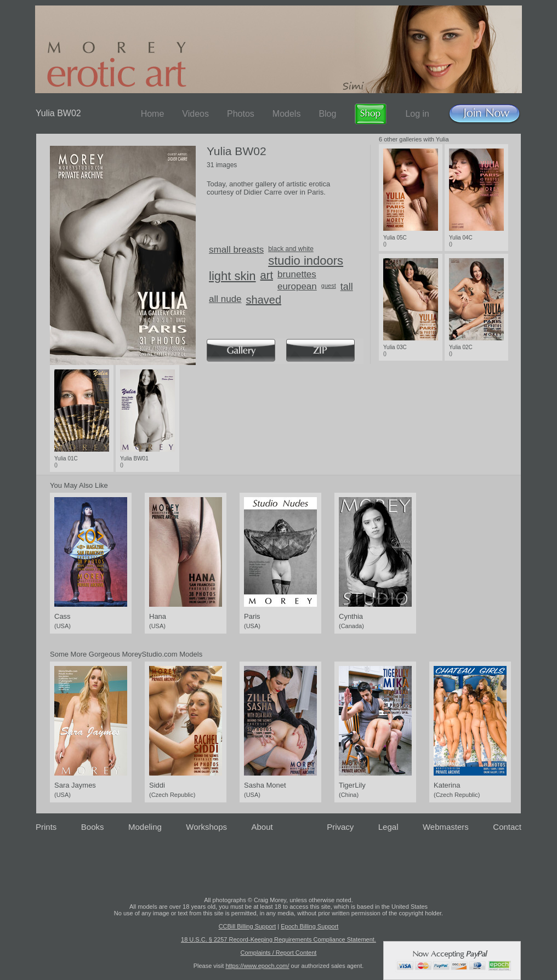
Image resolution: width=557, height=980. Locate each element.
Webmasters (446, 827)
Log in (417, 114)
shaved (264, 300)
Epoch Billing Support (309, 926)
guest (329, 286)
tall (347, 287)
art (267, 275)
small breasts (236, 250)
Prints (46, 827)
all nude (225, 299)
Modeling (145, 827)
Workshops (206, 827)
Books (93, 827)
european (297, 286)
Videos (195, 114)
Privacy (340, 827)
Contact (507, 827)
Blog (327, 114)
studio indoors (306, 261)
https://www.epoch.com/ (257, 966)
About (262, 827)
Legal (388, 827)
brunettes (297, 274)
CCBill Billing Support (248, 926)
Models (287, 114)
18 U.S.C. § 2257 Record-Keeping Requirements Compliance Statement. (278, 939)
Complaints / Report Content (279, 953)
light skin (232, 276)
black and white (291, 249)
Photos (241, 114)
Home (153, 114)
